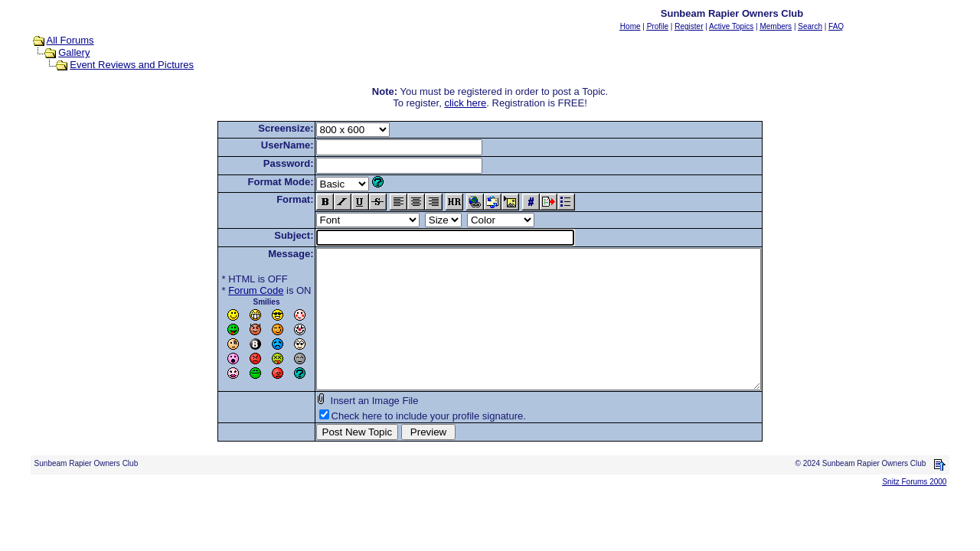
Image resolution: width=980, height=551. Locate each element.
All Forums (70, 40)
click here (465, 103)
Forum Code (229, 290)
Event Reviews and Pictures (132, 65)
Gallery (74, 52)
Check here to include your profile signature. (402, 443)
